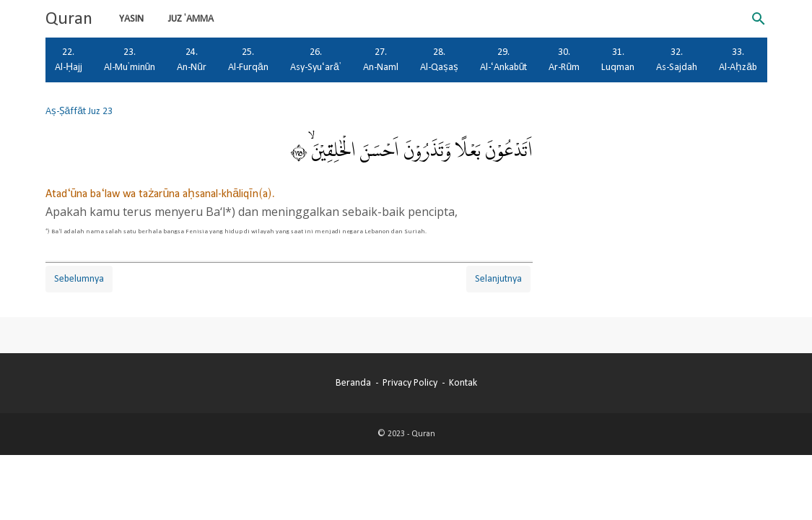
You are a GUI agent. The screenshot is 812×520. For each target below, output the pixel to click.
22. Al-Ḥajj (69, 60)
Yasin (131, 19)
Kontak (463, 383)
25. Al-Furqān (248, 60)
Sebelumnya (79, 279)
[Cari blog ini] (759, 19)
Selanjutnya (498, 279)
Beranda (353, 383)
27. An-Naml (381, 60)
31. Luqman (618, 60)
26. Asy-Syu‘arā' (316, 60)
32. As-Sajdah (677, 60)
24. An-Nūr (192, 60)
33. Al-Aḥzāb (738, 60)
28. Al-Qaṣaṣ (439, 60)
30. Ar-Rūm (564, 60)
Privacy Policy (410, 383)
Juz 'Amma (191, 19)
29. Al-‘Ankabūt (504, 60)
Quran (69, 19)
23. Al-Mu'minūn (130, 60)
